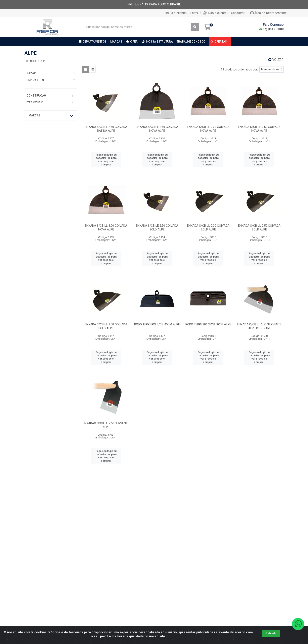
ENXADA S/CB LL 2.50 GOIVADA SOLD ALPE (259, 228)
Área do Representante (269, 13)
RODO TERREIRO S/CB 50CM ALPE (208, 324)
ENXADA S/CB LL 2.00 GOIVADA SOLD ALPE (208, 228)
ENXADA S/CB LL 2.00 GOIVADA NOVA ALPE (208, 129)
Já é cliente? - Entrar (182, 13)
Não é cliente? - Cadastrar (224, 13)
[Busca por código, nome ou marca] (137, 27)
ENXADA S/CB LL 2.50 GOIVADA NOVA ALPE (259, 129)
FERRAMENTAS (35, 102)
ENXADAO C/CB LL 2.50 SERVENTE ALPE (106, 425)
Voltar (276, 60)
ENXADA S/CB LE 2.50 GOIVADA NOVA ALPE (157, 129)
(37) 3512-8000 (271, 29)
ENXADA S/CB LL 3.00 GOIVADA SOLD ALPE (106, 326)
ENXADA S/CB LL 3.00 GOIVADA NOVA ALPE (106, 228)
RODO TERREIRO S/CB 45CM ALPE (157, 324)
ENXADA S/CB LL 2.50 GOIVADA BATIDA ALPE (106, 129)
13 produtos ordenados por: (239, 69)
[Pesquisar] (195, 27)
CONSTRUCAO (36, 96)
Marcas (51, 116)
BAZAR (31, 73)
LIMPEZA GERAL (35, 80)
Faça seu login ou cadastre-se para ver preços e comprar (106, 160)
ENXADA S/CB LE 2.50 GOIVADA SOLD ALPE (157, 228)
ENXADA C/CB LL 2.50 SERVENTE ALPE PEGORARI (259, 326)
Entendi (271, 640)
